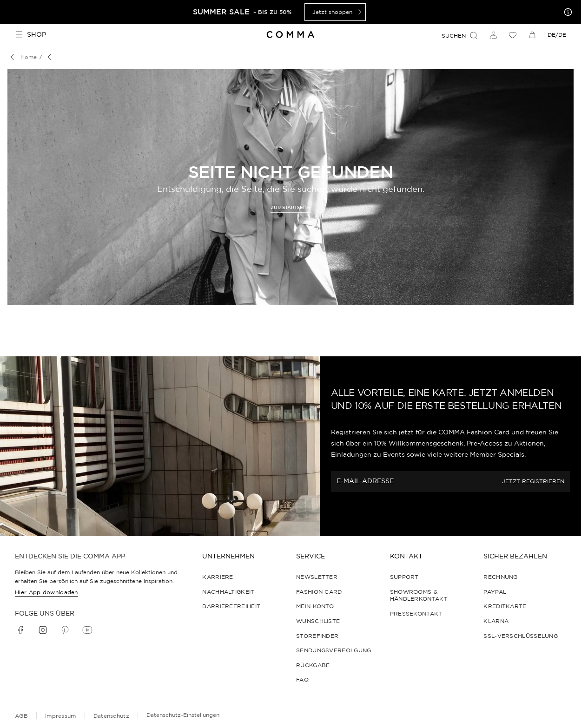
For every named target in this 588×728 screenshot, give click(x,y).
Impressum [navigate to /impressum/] (61, 716)
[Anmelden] (493, 35)
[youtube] (87, 630)
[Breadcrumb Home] (22, 57)
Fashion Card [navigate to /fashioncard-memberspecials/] (319, 592)
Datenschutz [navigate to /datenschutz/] (111, 716)
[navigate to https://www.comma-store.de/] (291, 207)
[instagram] (43, 630)
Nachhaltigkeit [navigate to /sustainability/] (228, 592)
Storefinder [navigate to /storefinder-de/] (317, 636)
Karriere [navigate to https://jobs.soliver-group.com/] (218, 577)
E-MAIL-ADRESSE (365, 481)
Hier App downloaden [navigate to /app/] (46, 592)
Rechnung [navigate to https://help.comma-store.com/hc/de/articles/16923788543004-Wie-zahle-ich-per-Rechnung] (500, 577)
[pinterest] (65, 630)
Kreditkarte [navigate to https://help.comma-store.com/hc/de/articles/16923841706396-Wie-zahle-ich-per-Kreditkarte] (505, 606)
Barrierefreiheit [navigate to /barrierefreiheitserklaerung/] (231, 606)
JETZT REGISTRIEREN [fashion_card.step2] (533, 482)
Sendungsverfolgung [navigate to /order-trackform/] (334, 650)
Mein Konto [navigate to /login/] (315, 606)
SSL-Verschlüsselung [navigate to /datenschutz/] (521, 636)
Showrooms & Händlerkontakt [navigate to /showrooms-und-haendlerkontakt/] (419, 595)
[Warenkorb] (532, 35)
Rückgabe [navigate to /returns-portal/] (313, 665)
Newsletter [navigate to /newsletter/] (317, 577)
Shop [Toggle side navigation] (30, 34)
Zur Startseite (291, 207)
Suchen (460, 35)
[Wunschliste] (513, 35)
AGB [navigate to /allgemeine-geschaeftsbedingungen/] (21, 716)
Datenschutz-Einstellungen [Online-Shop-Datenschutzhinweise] (183, 715)
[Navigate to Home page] (291, 35)
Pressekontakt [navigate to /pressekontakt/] (416, 613)
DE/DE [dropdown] (557, 35)
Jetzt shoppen (338, 12)
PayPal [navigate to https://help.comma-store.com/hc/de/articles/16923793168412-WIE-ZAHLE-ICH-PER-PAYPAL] (495, 592)
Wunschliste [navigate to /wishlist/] (318, 621)
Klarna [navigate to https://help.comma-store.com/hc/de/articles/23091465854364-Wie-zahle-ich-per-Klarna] (496, 621)
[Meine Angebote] (566, 12)
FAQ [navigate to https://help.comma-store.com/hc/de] (302, 679)
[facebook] (20, 630)
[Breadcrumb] (51, 57)
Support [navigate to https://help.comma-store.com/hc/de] (404, 577)
